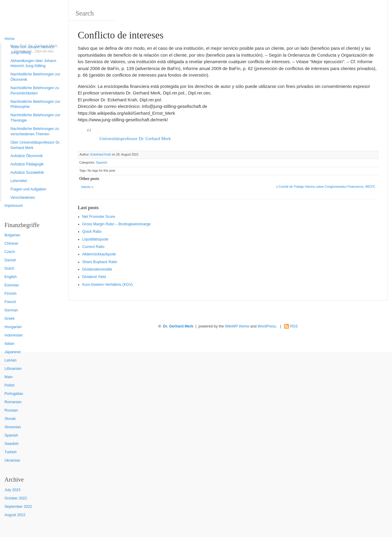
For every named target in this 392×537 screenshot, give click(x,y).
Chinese (11, 243)
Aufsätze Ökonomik (27, 156)
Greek (10, 319)
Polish (10, 385)
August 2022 (15, 515)
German (11, 310)
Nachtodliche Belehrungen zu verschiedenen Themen (35, 131)
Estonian (12, 285)
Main (8, 377)
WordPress (267, 326)
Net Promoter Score (99, 217)
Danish (10, 260)
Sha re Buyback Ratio (100, 262)
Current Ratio (93, 247)
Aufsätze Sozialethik (27, 173)
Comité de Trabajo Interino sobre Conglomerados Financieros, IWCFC (327, 187)
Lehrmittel (19, 181)
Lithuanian (13, 369)
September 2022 (18, 507)
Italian (9, 344)
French (10, 302)
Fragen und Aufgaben (28, 189)
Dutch (9, 268)
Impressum (14, 206)
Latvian (10, 360)
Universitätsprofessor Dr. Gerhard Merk (135, 139)
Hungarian (13, 327)
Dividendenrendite (97, 269)
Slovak (10, 419)
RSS (294, 326)
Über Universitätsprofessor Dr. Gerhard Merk (35, 145)
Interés (86, 187)
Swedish (11, 444)
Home (9, 39)
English (11, 277)
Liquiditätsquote (95, 239)
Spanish (11, 435)
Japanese (13, 352)
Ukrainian (12, 460)
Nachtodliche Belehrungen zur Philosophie (35, 104)
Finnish (10, 294)
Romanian (13, 402)
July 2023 (13, 490)
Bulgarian (12, 235)
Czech (10, 252)
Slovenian (13, 427)
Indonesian (14, 335)
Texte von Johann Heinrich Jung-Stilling (32, 50)
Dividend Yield (94, 277)
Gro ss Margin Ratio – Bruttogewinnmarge (116, 224)
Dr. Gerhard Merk (178, 326)
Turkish (11, 452)
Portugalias (14, 394)
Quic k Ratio (92, 232)
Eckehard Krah (101, 155)
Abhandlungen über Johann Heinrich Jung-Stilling (33, 63)
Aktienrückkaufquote (99, 254)
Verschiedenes (23, 198)
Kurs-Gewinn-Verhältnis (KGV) (108, 285)
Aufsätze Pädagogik (27, 164)
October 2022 (16, 498)
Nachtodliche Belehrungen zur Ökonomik (35, 77)
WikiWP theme (237, 326)
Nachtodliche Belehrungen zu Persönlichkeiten (35, 91)
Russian (11, 410)
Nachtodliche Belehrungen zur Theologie (35, 118)
